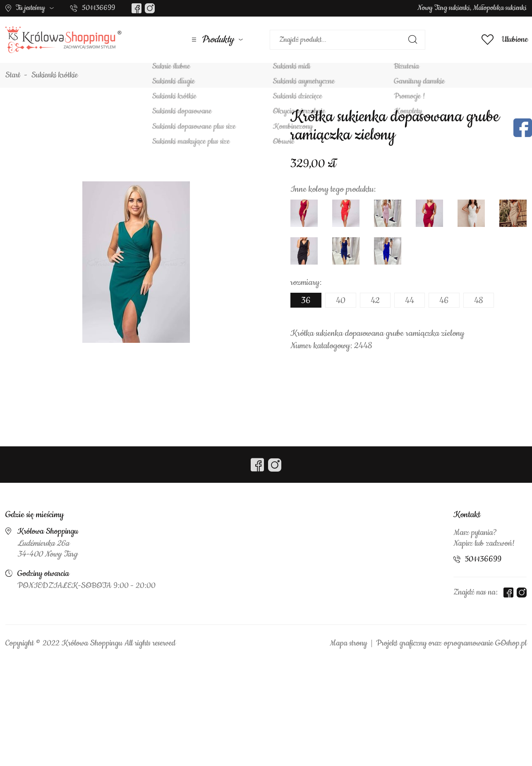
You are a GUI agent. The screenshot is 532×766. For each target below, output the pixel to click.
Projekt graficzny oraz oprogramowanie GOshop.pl (451, 643)
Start (13, 75)
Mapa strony (348, 643)
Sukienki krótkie (55, 75)
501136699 (98, 8)
